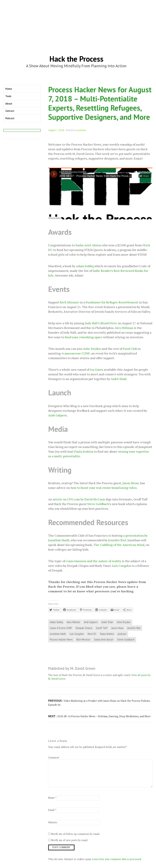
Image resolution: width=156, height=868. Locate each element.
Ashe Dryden (92, 349)
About (9, 104)
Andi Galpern (57, 415)
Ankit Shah (119, 379)
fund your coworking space (84, 337)
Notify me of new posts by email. (70, 840)
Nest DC (92, 634)
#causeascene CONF (76, 353)
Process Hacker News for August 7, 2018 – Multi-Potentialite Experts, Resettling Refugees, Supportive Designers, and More (100, 103)
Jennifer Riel (117, 540)
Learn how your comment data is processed (117, 859)
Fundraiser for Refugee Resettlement (112, 302)
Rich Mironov (69, 302)
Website (53, 822)
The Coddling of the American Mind (119, 545)
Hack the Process (76, 59)
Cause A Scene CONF (61, 628)
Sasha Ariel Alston (88, 245)
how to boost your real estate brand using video (104, 488)
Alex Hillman (124, 328)
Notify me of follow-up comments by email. (75, 834)
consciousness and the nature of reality (94, 561)
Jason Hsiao (131, 483)
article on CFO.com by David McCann (79, 499)
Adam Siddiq (85, 266)
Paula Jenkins (84, 451)
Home (9, 89)
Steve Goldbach (98, 504)
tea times (97, 369)
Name (52, 798)
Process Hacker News (61, 640)
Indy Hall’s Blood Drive (101, 323)
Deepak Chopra (84, 628)
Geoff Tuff (102, 628)
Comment (54, 758)
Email (52, 810)
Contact (10, 111)
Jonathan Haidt (58, 634)
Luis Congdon (122, 566)
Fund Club (130, 349)
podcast (82, 130)
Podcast (10, 118)
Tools (8, 96)
